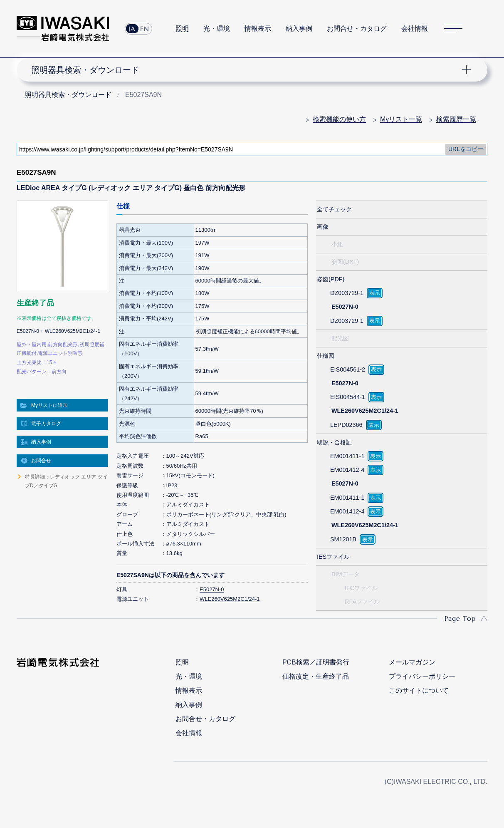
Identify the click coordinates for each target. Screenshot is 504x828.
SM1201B (343, 539)
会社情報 (415, 29)
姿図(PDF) (331, 279)
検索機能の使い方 (339, 119)
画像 (323, 227)
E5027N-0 (212, 589)
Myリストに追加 (49, 405)
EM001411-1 (347, 456)
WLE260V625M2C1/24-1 (230, 599)
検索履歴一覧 (456, 119)
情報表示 (258, 29)
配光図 (340, 338)
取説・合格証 (334, 442)
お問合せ (41, 461)
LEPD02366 (346, 425)
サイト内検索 (483, 29)
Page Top (460, 618)
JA (132, 29)
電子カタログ (46, 424)
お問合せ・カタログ (357, 29)
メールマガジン (412, 662)
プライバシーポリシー (422, 676)
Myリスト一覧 (401, 119)
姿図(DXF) (345, 262)
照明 (182, 29)
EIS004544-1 (348, 397)
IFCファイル (361, 588)
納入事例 (299, 29)
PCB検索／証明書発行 (316, 662)
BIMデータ (346, 574)
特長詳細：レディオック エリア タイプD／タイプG (66, 481)
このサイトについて (419, 690)
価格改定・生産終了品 (316, 676)
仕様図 (326, 356)
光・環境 (217, 29)
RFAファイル (362, 602)
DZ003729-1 (347, 293)
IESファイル (333, 557)
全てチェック (334, 209)
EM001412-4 (347, 470)
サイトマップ (453, 29)
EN (145, 29)
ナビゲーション (247, 70)
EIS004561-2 (348, 369)
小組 (337, 244)
